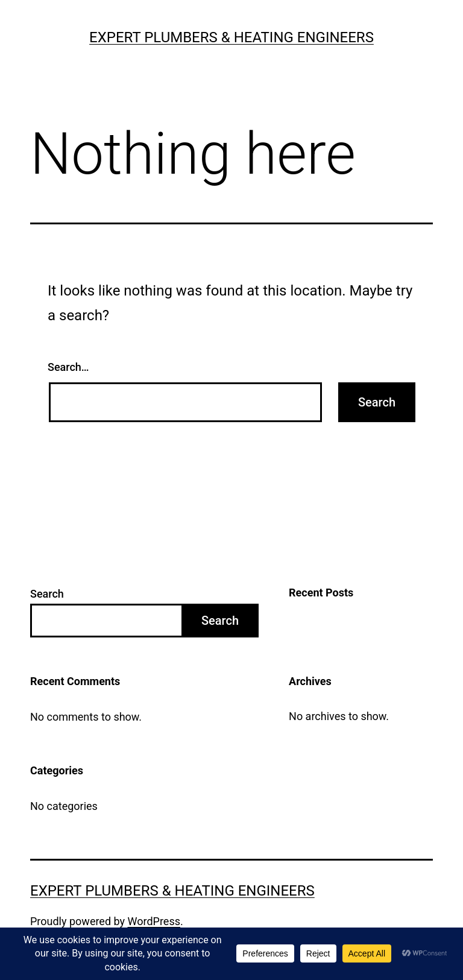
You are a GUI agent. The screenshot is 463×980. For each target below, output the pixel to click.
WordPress (154, 921)
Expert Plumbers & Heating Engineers (231, 37)
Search (47, 594)
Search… (68, 367)
